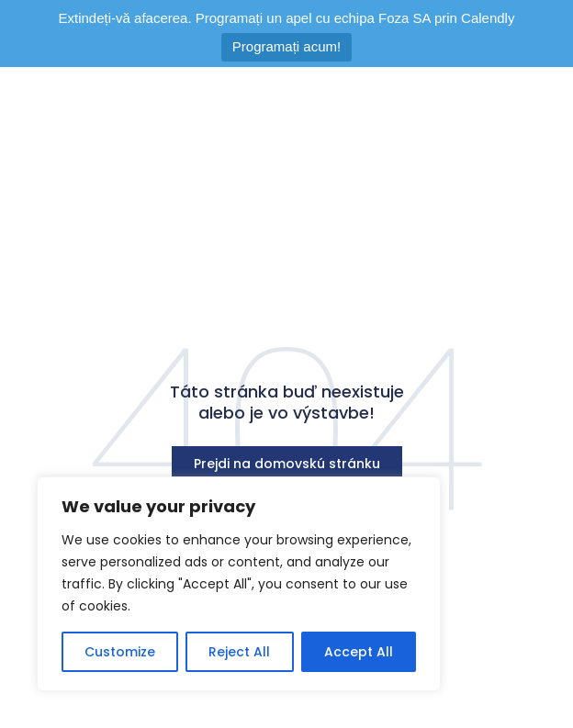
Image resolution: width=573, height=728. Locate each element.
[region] (239, 584)
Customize (120, 652)
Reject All (239, 652)
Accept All (359, 652)
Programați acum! (286, 46)
